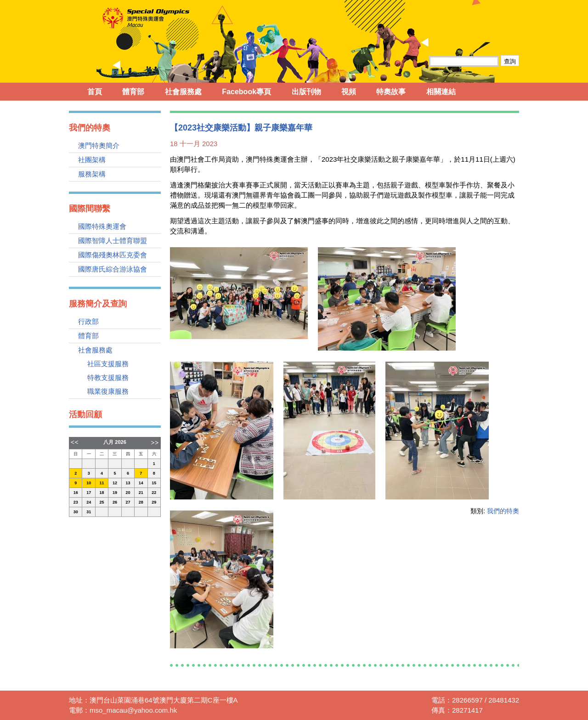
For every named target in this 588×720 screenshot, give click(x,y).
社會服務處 (183, 92)
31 (89, 512)
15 (154, 483)
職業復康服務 (108, 391)
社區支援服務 (108, 364)
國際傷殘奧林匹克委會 (113, 255)
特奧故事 (391, 92)
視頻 (349, 92)
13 (128, 483)
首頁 (95, 92)
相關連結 (441, 92)
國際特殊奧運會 (102, 226)
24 (89, 502)
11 (102, 483)
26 (115, 502)
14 (141, 483)
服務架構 (92, 174)
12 (115, 483)
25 (102, 502)
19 (115, 493)
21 (141, 493)
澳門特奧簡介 (99, 145)
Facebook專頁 (246, 92)
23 (76, 502)
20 (128, 493)
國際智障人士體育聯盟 (113, 241)
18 (102, 493)
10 (89, 483)
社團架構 (92, 160)
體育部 (133, 92)
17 (89, 493)
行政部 (88, 321)
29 (154, 502)
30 (76, 512)
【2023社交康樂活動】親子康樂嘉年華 (241, 128)
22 (154, 493)
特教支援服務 (108, 377)
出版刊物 (306, 92)
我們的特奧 (503, 511)
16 (76, 493)
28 (141, 502)
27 (128, 502)
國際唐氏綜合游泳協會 (113, 269)
